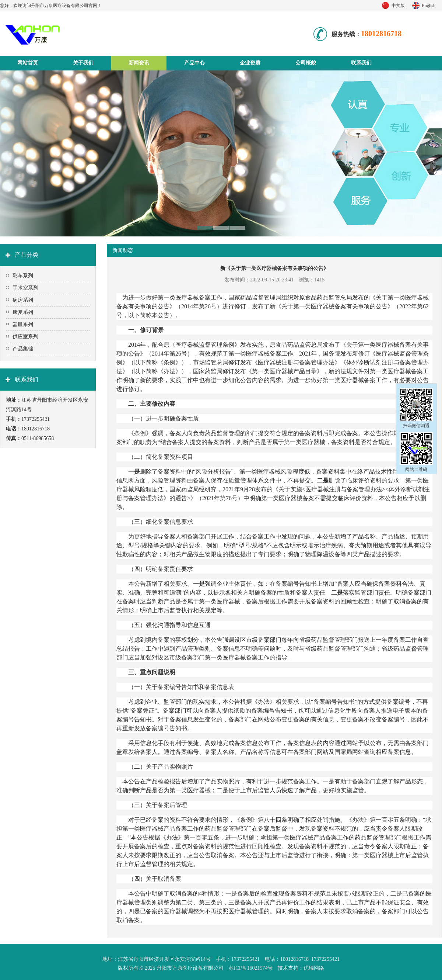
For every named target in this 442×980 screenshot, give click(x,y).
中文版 (398, 6)
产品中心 (194, 63)
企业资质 (250, 63)
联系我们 (361, 63)
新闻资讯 (139, 63)
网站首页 (28, 63)
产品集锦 (23, 349)
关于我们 (83, 63)
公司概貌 (306, 63)
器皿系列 (23, 324)
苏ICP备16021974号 (251, 968)
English (429, 6)
